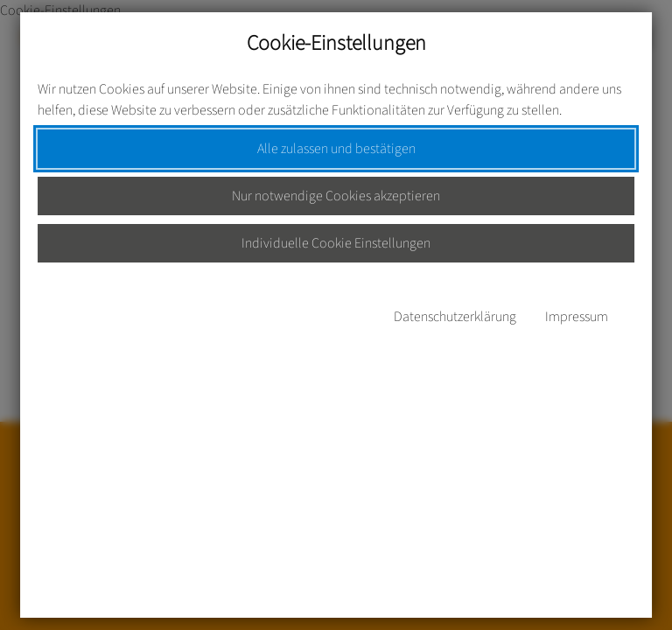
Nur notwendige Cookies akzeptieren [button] (336, 196)
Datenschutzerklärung (455, 317)
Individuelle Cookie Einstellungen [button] (336, 243)
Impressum (577, 317)
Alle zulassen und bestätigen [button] (336, 149)
